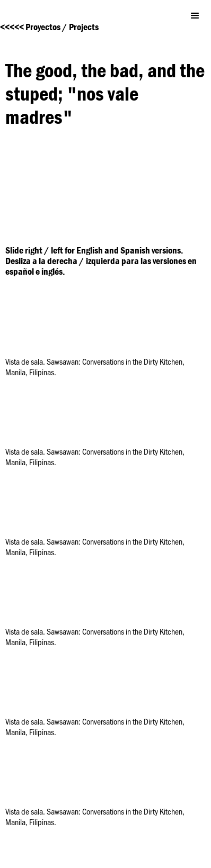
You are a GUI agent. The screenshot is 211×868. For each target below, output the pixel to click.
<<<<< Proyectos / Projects (49, 27)
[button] (195, 16)
